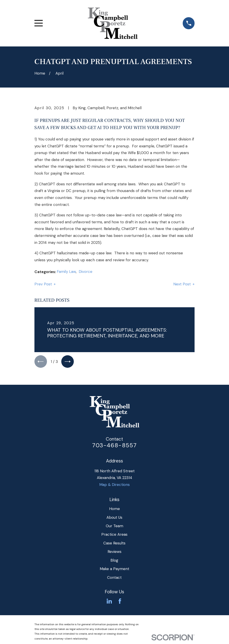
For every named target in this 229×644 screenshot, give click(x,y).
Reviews (114, 553)
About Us (114, 519)
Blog (114, 561)
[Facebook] (120, 602)
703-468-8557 (114, 446)
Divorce (86, 272)
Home (114, 510)
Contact (114, 579)
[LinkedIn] (109, 602)
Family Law (66, 272)
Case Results (114, 544)
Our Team (114, 527)
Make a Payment (114, 570)
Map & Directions (114, 486)
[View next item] (70, 362)
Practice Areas (114, 536)
